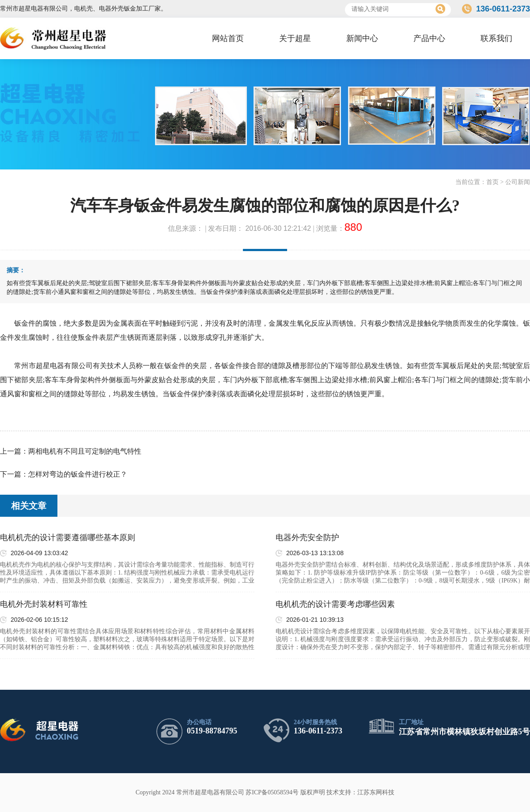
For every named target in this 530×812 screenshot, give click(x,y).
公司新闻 (518, 182)
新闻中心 (362, 38)
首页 (492, 182)
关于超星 (295, 38)
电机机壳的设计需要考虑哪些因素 (335, 604)
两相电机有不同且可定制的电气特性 (85, 451)
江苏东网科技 (376, 792)
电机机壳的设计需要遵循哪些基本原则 (68, 538)
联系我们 (496, 38)
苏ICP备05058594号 (272, 792)
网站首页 (228, 38)
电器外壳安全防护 (307, 538)
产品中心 (429, 38)
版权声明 (313, 792)
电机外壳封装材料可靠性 (44, 604)
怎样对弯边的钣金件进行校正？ (78, 474)
